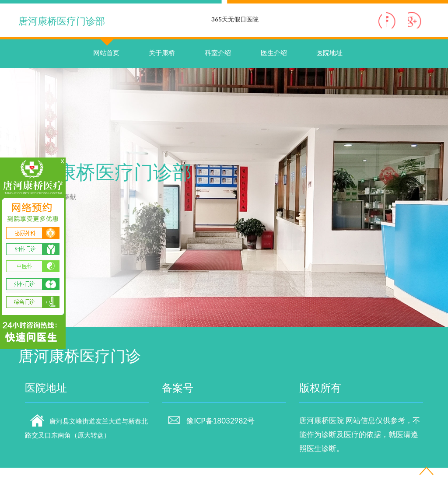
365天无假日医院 (235, 19)
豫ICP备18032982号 (211, 443)
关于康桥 (162, 75)
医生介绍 (274, 75)
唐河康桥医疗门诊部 (62, 21)
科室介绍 (218, 75)
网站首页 (106, 66)
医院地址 (329, 75)
